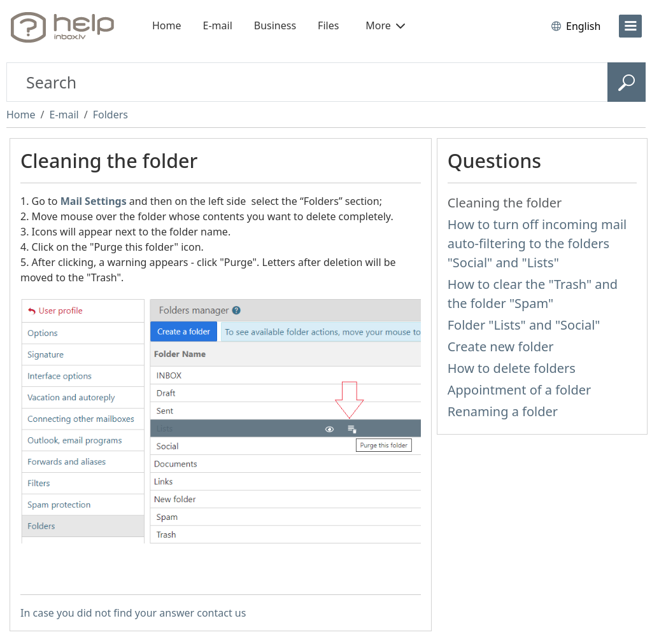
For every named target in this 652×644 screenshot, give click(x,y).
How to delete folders (512, 368)
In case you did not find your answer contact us (133, 613)
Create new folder (501, 346)
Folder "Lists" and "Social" (524, 325)
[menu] (630, 26)
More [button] (385, 25)
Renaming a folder (503, 411)
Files (328, 25)
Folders (110, 115)
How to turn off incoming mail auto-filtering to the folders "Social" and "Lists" (537, 243)
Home (167, 25)
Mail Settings (94, 201)
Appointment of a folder (520, 390)
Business (275, 25)
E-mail (218, 25)
